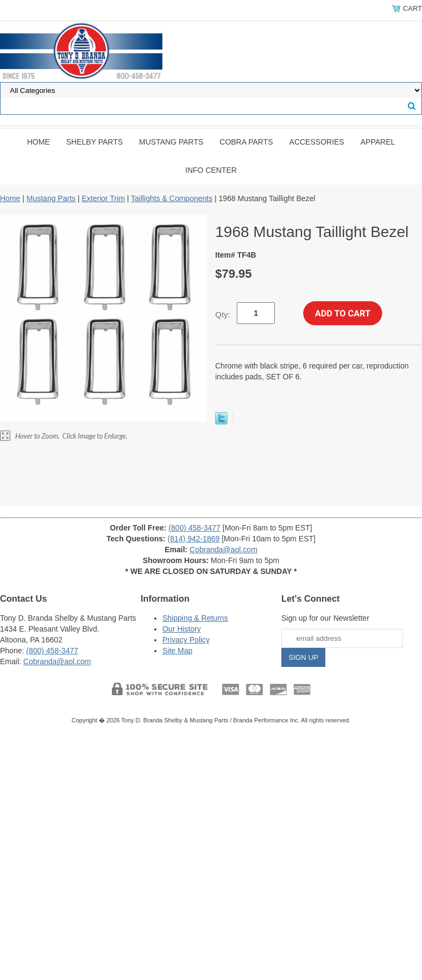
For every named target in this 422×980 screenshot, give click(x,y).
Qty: (223, 314)
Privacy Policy (186, 640)
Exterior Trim (103, 198)
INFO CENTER (211, 170)
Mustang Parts (171, 142)
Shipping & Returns (195, 618)
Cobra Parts (246, 142)
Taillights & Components (172, 198)
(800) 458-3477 (194, 528)
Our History (182, 629)
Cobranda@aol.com (223, 550)
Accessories (317, 142)
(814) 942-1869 (194, 539)
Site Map (177, 651)
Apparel (378, 142)
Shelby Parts (95, 142)
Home (39, 142)
